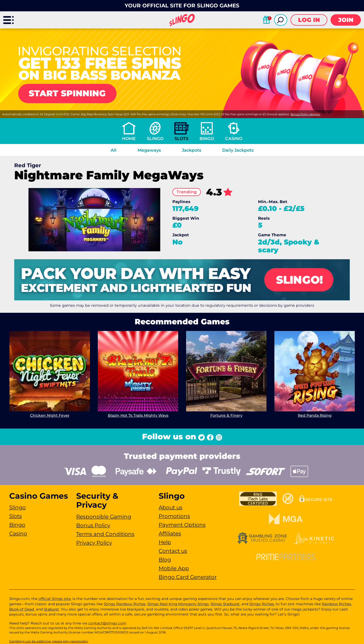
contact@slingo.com (107, 623)
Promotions (174, 516)
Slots (181, 139)
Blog (165, 560)
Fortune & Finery (226, 415)
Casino (234, 139)
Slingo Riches (262, 604)
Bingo (207, 139)
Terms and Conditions (105, 534)
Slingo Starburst (225, 604)
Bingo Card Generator (188, 577)
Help (165, 542)
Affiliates (170, 534)
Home (129, 139)
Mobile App (174, 568)
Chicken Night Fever (50, 415)
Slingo (155, 139)
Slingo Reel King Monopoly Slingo (178, 604)
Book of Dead (22, 609)
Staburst (51, 609)
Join (346, 20)
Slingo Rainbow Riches (125, 604)
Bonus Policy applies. (305, 114)
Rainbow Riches (336, 604)
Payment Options (182, 525)
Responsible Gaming (104, 517)
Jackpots (191, 150)
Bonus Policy (93, 525)
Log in (309, 20)
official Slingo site (55, 599)
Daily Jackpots (238, 150)
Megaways (149, 150)
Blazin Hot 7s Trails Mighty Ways (138, 415)
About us (171, 507)
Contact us (173, 551)
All (114, 150)
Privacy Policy (94, 543)
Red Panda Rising (314, 415)
